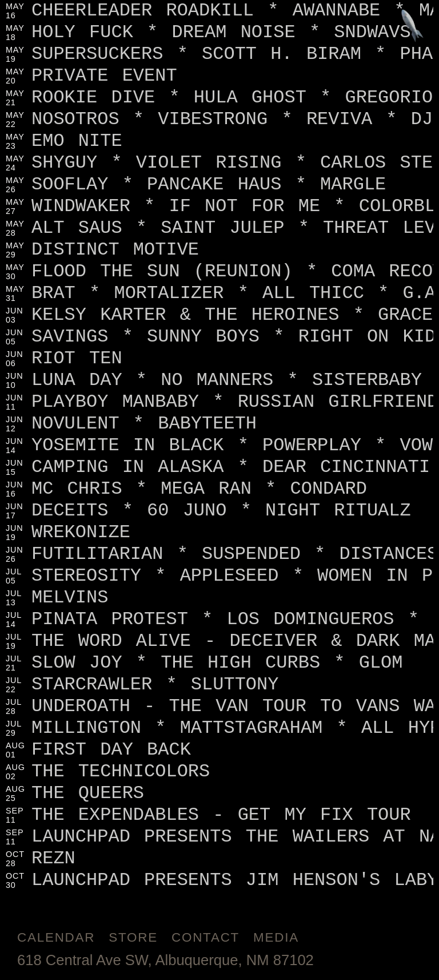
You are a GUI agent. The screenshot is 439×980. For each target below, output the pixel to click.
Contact (205, 937)
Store (133, 937)
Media (276, 937)
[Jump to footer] (412, 27)
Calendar (56, 937)
